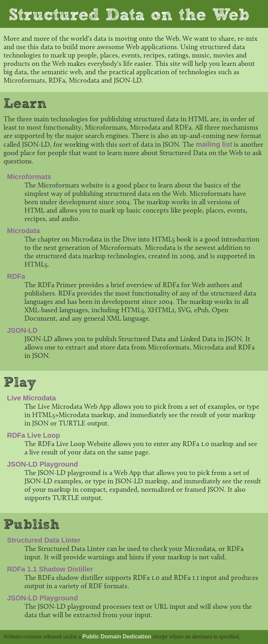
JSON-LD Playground (42, 464)
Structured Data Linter (44, 540)
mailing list (214, 144)
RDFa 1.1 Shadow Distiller (50, 569)
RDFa (16, 276)
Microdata (23, 231)
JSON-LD (22, 330)
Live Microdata (31, 398)
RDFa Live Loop (33, 435)
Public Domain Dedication (117, 637)
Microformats (29, 177)
